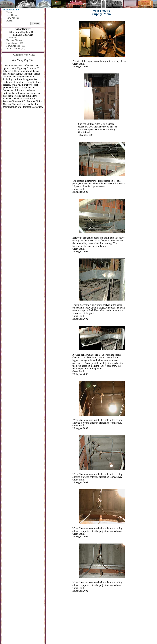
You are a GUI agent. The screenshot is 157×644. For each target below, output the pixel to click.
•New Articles (12, 18)
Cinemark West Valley (24, 55)
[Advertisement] (102, 620)
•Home (9, 12)
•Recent (9, 21)
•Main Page (11, 38)
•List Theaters (12, 15)
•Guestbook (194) (14, 43)
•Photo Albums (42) (15, 49)
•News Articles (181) (16, 46)
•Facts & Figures (14, 40)
